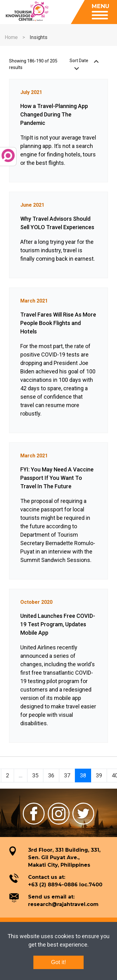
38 (83, 775)
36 (51, 775)
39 (99, 775)
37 (67, 775)
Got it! (58, 962)
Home (11, 37)
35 (35, 775)
